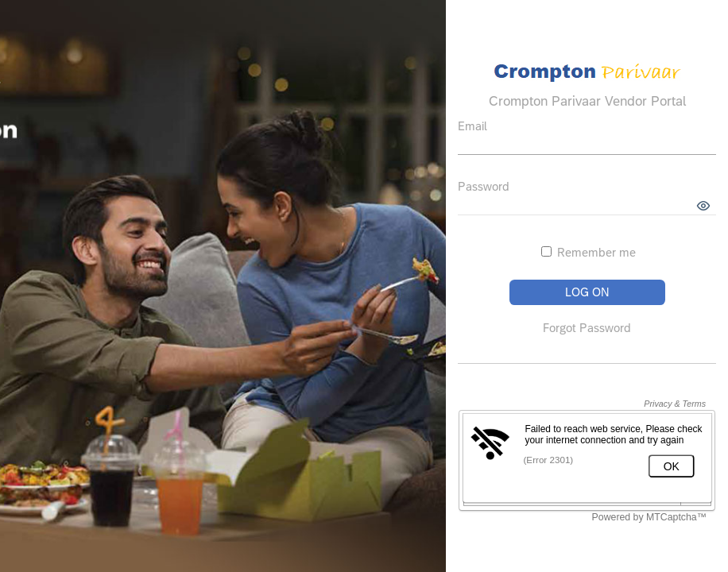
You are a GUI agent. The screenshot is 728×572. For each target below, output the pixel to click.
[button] (703, 206)
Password (484, 186)
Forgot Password (587, 328)
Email (472, 126)
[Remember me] (546, 251)
